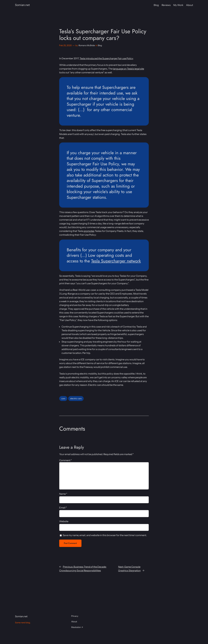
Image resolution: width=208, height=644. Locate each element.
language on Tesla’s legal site (128, 69)
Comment (66, 460)
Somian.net (22, 5)
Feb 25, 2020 (66, 45)
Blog (100, 45)
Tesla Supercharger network (116, 261)
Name (63, 494)
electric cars (76, 399)
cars (63, 399)
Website (64, 521)
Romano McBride (87, 45)
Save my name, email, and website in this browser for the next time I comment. (105, 535)
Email (63, 508)
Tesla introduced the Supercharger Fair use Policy (106, 58)
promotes (89, 231)
